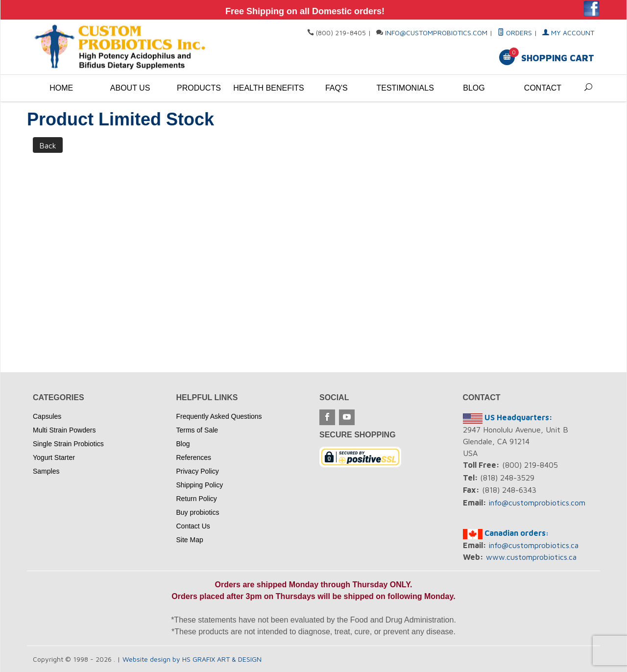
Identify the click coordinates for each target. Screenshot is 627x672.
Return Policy (197, 499)
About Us (130, 88)
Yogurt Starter (54, 457)
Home (61, 88)
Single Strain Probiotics (68, 444)
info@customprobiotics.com (436, 33)
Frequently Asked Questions (219, 416)
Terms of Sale (197, 430)
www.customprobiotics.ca (531, 557)
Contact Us (193, 526)
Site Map (190, 540)
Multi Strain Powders (64, 430)
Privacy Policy (198, 471)
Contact (543, 88)
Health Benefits (267, 88)
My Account (568, 33)
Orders (515, 33)
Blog (474, 88)
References (194, 457)
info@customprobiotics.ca (533, 545)
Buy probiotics (198, 512)
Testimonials (405, 88)
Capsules (47, 416)
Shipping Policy (200, 485)
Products (199, 88)
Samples (46, 471)
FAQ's (337, 88)
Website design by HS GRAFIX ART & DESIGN (192, 659)
